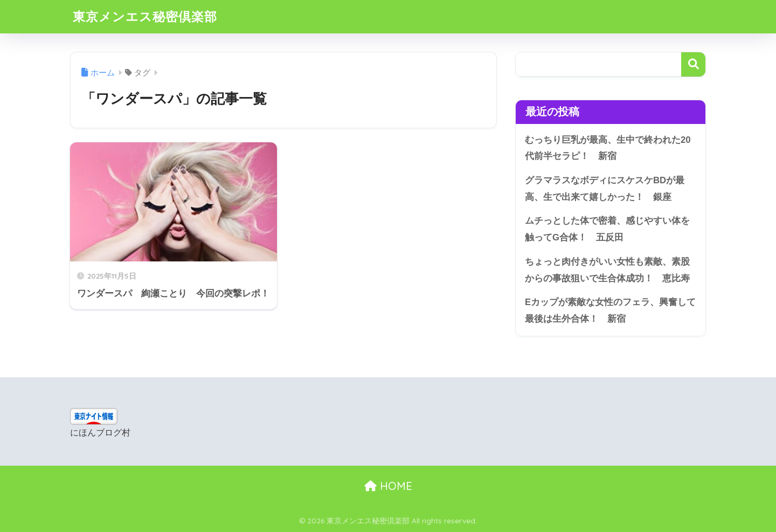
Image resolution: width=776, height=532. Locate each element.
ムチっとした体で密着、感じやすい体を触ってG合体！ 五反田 (607, 229)
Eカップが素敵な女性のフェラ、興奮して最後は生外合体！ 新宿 (610, 310)
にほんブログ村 (100, 433)
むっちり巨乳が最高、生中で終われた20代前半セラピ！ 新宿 (608, 148)
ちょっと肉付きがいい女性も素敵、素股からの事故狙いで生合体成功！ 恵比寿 (607, 270)
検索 (693, 64)
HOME (388, 486)
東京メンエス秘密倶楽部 (145, 16)
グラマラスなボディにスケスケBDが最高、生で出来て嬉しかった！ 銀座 (605, 189)
